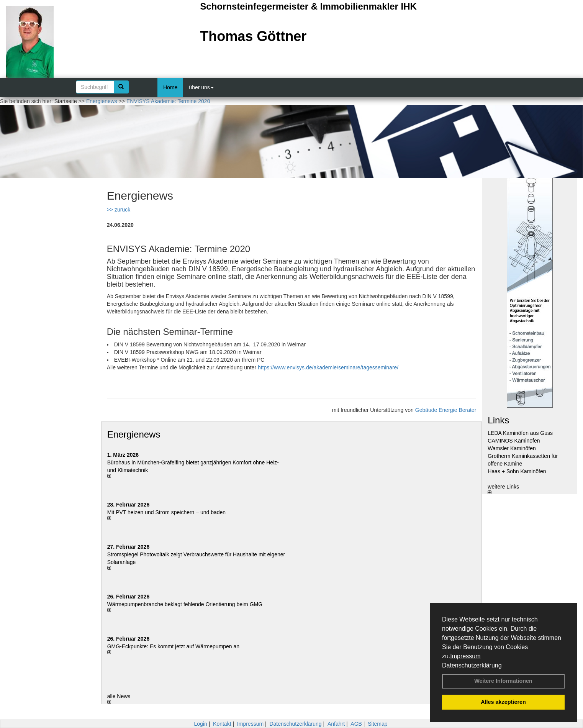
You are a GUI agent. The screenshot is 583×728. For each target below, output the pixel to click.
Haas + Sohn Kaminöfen (517, 471)
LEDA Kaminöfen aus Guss (520, 433)
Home (170, 87)
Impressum (465, 656)
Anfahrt (336, 724)
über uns (201, 87)
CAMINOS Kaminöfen (514, 441)
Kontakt (222, 724)
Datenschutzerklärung (472, 665)
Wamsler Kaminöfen (512, 448)
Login (200, 724)
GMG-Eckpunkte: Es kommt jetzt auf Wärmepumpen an (173, 646)
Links (498, 420)
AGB (356, 724)
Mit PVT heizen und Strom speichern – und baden (166, 512)
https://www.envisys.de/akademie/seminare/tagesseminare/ (328, 367)
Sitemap (377, 724)
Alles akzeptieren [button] (503, 702)
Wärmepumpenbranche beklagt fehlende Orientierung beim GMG (185, 604)
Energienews (134, 434)
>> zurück (119, 210)
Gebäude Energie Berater (446, 410)
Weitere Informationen (503, 681)
